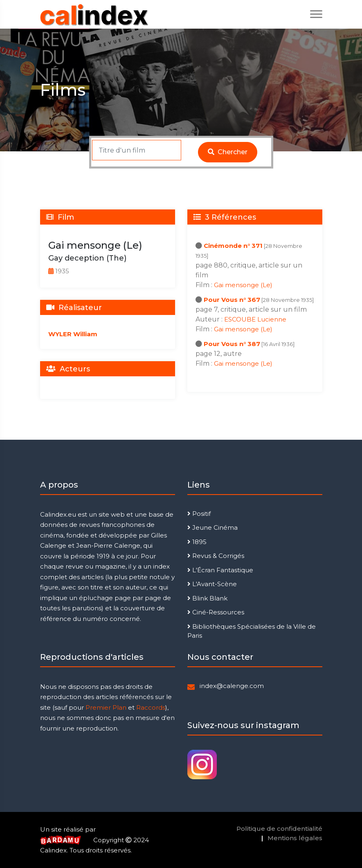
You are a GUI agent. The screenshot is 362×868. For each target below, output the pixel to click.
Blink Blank (207, 598)
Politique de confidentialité (279, 829)
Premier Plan (106, 707)
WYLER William (73, 334)
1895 (197, 542)
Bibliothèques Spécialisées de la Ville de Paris (252, 631)
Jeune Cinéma (212, 527)
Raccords (151, 707)
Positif (199, 514)
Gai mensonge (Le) (243, 285)
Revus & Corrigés (216, 556)
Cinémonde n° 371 (233, 246)
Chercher (228, 152)
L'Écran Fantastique (220, 570)
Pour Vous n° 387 (232, 344)
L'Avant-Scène (212, 584)
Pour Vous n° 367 (232, 300)
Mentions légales (295, 838)
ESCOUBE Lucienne (255, 319)
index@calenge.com (232, 686)
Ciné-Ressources (216, 612)
